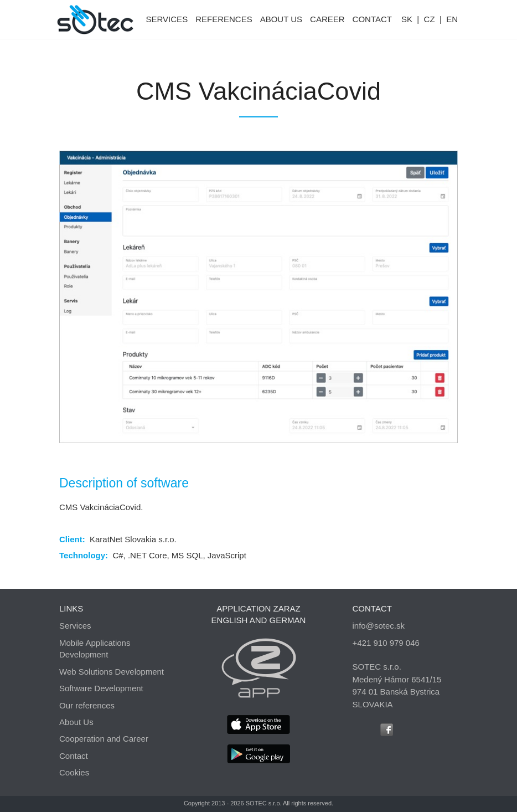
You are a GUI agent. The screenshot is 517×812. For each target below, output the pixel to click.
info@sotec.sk (379, 626)
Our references (87, 705)
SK (407, 19)
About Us (76, 722)
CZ (430, 19)
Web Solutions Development (112, 672)
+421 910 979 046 (386, 643)
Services (75, 626)
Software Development (101, 688)
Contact (74, 756)
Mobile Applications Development (95, 649)
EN (452, 19)
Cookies (74, 772)
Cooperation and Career (104, 739)
